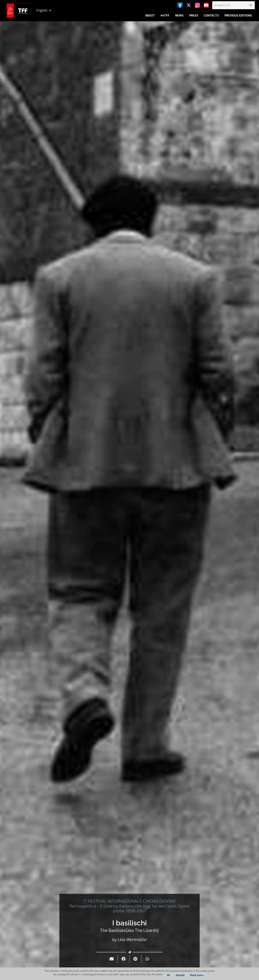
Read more (197, 975)
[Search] (251, 5)
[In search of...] (233, 5)
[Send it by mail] (112, 959)
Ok (168, 975)
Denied (180, 975)
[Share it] (124, 959)
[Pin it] (135, 959)
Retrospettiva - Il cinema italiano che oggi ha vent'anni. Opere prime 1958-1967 (129, 909)
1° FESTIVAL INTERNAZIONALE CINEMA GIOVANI (129, 901)
